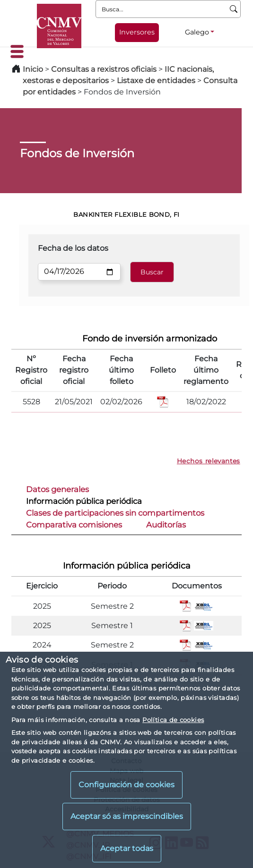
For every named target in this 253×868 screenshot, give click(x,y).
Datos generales (57, 489)
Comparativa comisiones (74, 525)
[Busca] (234, 9)
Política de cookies (173, 720)
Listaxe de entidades (156, 81)
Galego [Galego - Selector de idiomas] (197, 32)
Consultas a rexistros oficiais (104, 69)
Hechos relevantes (209, 461)
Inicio (33, 69)
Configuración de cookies (126, 785)
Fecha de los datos (73, 248)
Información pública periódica (84, 501)
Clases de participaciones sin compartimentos (115, 513)
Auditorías (166, 525)
